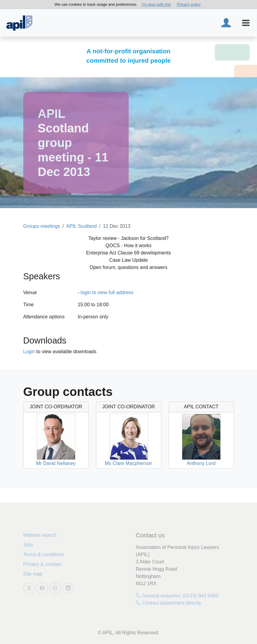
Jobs (28, 545)
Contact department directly (169, 603)
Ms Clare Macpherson (128, 463)
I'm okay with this (156, 4)
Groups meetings (42, 226)
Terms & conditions (44, 554)
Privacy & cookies (42, 564)
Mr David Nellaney (56, 463)
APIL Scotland (82, 226)
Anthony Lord (201, 463)
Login (29, 352)
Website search (40, 535)
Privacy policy (189, 4)
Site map (33, 574)
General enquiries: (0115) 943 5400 (177, 596)
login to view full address (107, 292)
